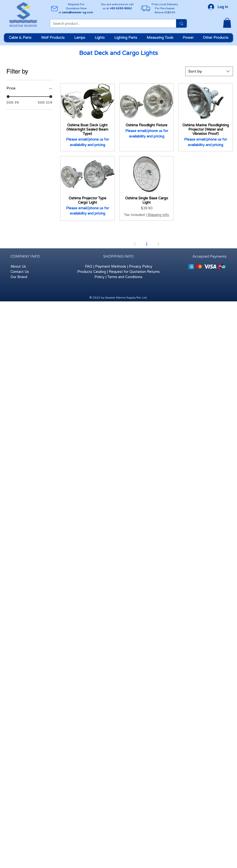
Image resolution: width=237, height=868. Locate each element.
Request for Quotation (127, 272)
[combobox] (209, 71)
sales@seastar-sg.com (77, 12)
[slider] (8, 97)
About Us (18, 266)
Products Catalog (92, 272)
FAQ (89, 266)
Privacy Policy (141, 266)
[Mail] (54, 8)
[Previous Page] (135, 244)
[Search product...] (109, 24)
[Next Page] (158, 244)
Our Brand (19, 277)
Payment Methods (111, 266)
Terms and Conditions (125, 277)
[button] (227, 23)
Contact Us (20, 272)
